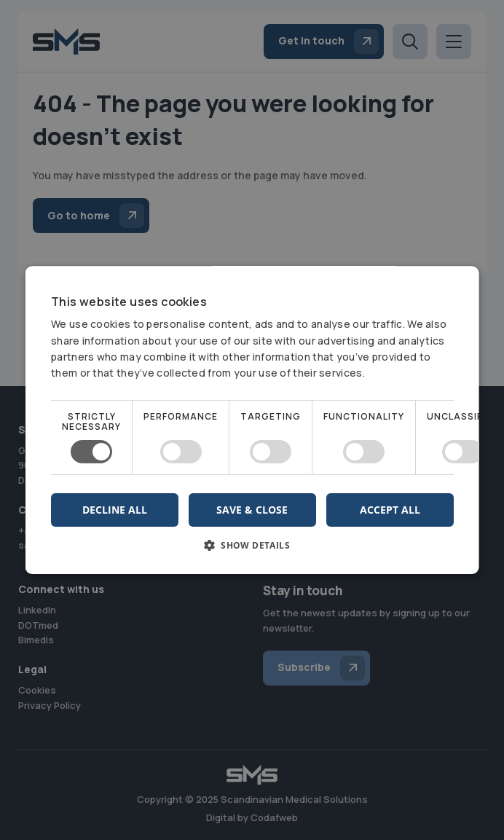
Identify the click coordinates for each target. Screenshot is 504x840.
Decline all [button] (115, 510)
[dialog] (252, 420)
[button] (252, 550)
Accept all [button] (389, 510)
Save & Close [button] (252, 510)
